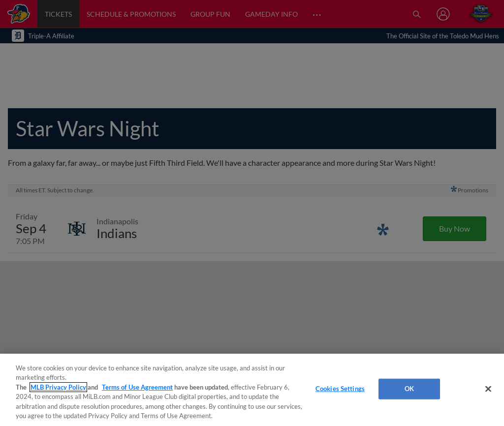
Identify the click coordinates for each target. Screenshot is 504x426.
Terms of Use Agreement (137, 387)
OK (409, 389)
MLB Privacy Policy (58, 387)
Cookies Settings (340, 389)
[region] (252, 390)
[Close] (488, 389)
